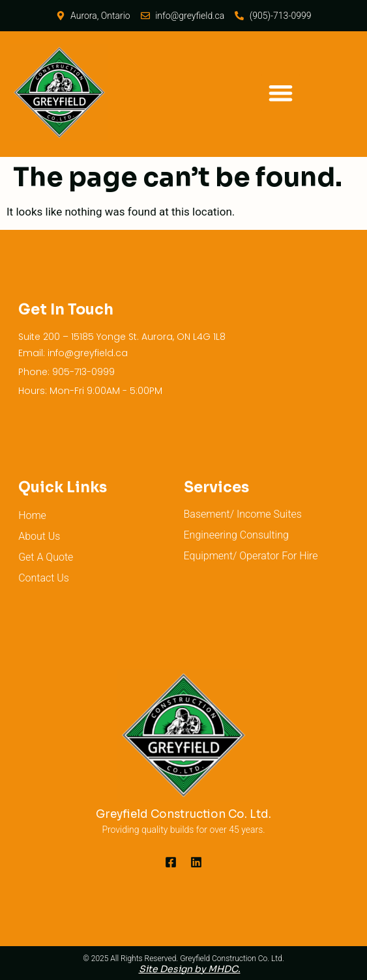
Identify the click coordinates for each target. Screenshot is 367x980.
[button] (281, 93)
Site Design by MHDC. (190, 969)
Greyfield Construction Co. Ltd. (183, 814)
